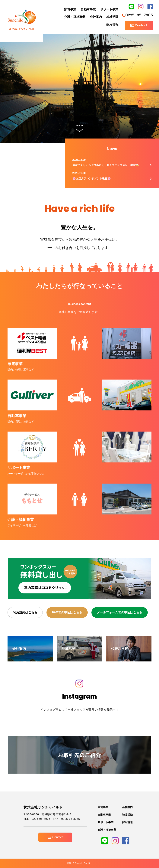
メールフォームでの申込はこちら (119, 612)
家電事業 (70, 9)
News (112, 149)
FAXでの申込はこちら (67, 612)
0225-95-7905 (137, 15)
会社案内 (96, 17)
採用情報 (112, 24)
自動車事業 (88, 9)
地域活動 (112, 17)
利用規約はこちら (25, 612)
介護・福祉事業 (75, 17)
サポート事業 (109, 9)
